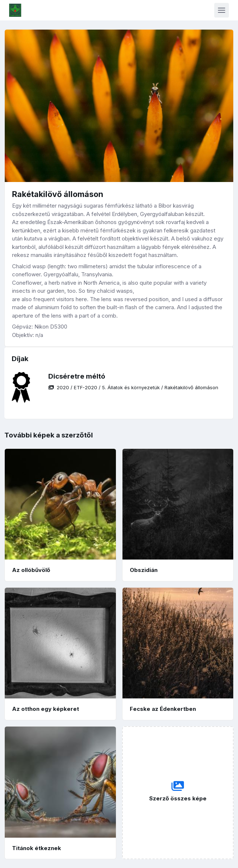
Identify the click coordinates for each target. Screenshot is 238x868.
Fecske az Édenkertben (163, 709)
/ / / (133, 387)
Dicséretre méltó (77, 376)
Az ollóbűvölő (31, 570)
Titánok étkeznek (37, 848)
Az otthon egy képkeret (46, 709)
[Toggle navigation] (222, 10)
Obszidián (144, 570)
